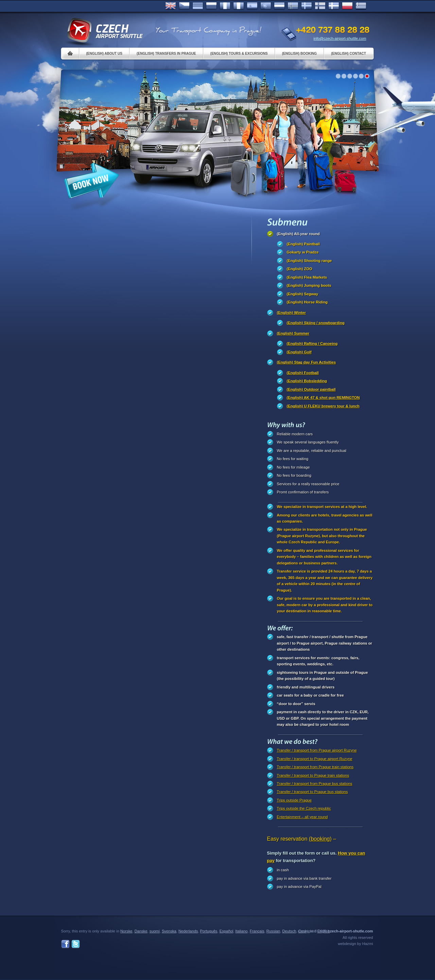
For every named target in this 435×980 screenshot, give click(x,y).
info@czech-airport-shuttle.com (340, 38)
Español (252, 6)
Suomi (320, 6)
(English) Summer (293, 333)
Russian (211, 6)
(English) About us (105, 54)
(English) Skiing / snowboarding (316, 323)
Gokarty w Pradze (303, 252)
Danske (334, 6)
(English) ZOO (300, 269)
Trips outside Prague (294, 800)
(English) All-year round (298, 234)
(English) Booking (299, 54)
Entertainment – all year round (302, 817)
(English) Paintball (303, 244)
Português (266, 6)
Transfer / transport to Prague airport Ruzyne (315, 759)
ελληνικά (361, 6)
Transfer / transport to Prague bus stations (312, 792)
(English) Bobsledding (307, 381)
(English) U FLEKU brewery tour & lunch (323, 406)
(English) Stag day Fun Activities (307, 362)
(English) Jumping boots (309, 285)
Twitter (76, 944)
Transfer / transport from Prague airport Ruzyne (317, 750)
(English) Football (303, 373)
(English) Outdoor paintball (311, 389)
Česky (184, 6)
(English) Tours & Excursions (239, 54)
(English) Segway (303, 294)
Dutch (279, 6)
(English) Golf (299, 352)
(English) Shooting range (309, 261)
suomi (155, 931)
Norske (293, 6)
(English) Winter (292, 313)
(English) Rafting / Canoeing (312, 344)
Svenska (307, 6)
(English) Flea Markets (307, 277)
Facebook (65, 944)
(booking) (320, 839)
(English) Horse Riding (307, 302)
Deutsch (198, 6)
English (171, 6)
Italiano (239, 6)
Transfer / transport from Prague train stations (315, 767)
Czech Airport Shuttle (105, 31)
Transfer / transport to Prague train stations (313, 775)
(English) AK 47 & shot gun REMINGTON (323, 398)
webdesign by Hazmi (355, 944)
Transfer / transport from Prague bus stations (315, 784)
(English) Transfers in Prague (166, 54)
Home (70, 54)
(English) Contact (349, 54)
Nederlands (188, 931)
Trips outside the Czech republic (304, 808)
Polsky (347, 6)
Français (225, 6)
